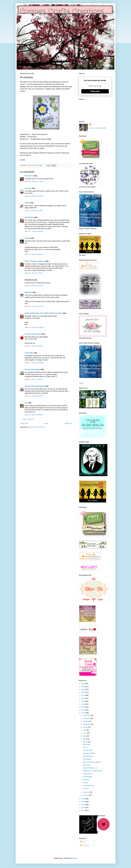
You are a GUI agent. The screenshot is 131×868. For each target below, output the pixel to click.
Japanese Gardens (89, 753)
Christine (28, 188)
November (87, 718)
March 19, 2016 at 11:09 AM (34, 181)
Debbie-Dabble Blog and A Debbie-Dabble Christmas (43, 313)
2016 (83, 713)
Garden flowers (88, 774)
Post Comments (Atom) (37, 427)
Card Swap (86, 744)
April (85, 739)
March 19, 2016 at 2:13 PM (34, 211)
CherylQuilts (29, 217)
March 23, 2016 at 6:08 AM (34, 415)
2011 (83, 810)
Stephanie (28, 292)
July (85, 730)
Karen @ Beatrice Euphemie (35, 261)
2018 (83, 707)
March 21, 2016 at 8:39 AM (34, 346)
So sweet (86, 788)
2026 (83, 684)
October (86, 721)
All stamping (87, 759)
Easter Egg (86, 765)
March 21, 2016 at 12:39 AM (34, 327)
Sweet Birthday (88, 756)
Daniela (27, 238)
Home (46, 423)
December (87, 715)
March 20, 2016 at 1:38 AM (34, 273)
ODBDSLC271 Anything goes (93, 771)
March (85, 742)
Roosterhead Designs (32, 369)
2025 (83, 687)
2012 (83, 808)
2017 (83, 710)
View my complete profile (98, 128)
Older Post (68, 423)
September (87, 724)
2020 (83, 701)
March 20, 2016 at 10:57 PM (34, 306)
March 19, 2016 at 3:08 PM (34, 231)
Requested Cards (89, 785)
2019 (83, 704)
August (86, 727)
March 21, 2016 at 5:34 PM (34, 396)
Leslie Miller (29, 353)
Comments (85, 845)
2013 (83, 805)
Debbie (27, 203)
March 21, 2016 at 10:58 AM (34, 363)
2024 (83, 689)
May (85, 736)
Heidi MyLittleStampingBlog (35, 386)
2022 (83, 695)
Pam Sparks (29, 176)
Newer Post (24, 423)
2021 (83, 698)
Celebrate (86, 780)
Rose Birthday (87, 777)
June (85, 733)
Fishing (85, 783)
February (86, 792)
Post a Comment (28, 419)
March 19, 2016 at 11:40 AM (34, 196)
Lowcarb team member (33, 334)
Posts (83, 842)
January (86, 795)
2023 (83, 692)
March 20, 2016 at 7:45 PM (34, 286)
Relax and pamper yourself (92, 762)
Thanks (85, 747)
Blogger (74, 858)
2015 (83, 799)
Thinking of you (88, 750)
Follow (81, 383)
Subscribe (95, 91)
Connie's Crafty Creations (62, 11)
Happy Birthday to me (90, 768)
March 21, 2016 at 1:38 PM (34, 379)
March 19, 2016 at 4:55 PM (34, 254)
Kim (26, 403)
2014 (83, 802)
